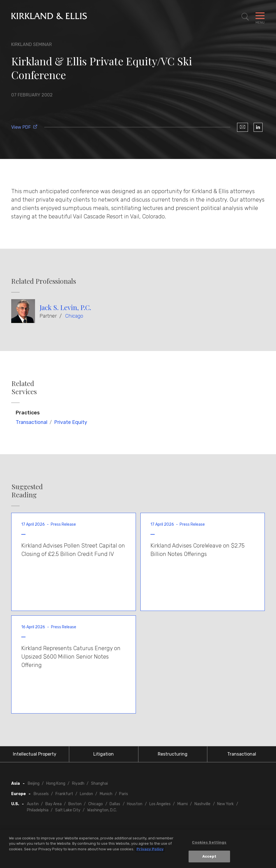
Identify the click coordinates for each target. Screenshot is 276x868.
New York (225, 804)
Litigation (104, 754)
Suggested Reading (27, 491)
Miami (183, 804)
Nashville (202, 804)
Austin (33, 804)
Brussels (41, 794)
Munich (106, 794)
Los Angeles (160, 804)
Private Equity (71, 422)
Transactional (32, 422)
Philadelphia (38, 810)
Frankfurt (64, 794)
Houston (135, 804)
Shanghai (99, 783)
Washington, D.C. (102, 810)
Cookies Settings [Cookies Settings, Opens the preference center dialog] (209, 843)
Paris (124, 794)
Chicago (74, 316)
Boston (75, 804)
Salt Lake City (68, 810)
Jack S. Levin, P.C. (65, 307)
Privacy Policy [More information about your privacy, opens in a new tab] (150, 850)
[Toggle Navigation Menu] (260, 17)
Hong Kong (56, 783)
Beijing (34, 783)
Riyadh (78, 783)
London (86, 794)
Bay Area (54, 804)
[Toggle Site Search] (245, 17)
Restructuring (173, 754)
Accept (209, 857)
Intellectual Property (35, 754)
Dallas (115, 804)
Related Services (24, 387)
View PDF (24, 127)
